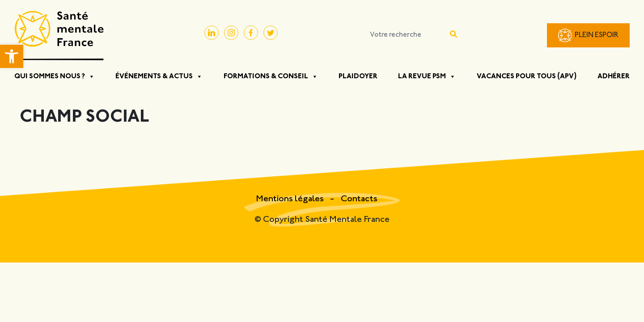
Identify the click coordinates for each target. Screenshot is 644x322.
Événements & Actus (159, 76)
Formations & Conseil (271, 76)
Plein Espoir (597, 36)
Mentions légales (291, 199)
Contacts (359, 199)
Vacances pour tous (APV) (527, 76)
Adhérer (614, 76)
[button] (12, 56)
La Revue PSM (427, 76)
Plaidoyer (358, 76)
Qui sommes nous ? (55, 76)
